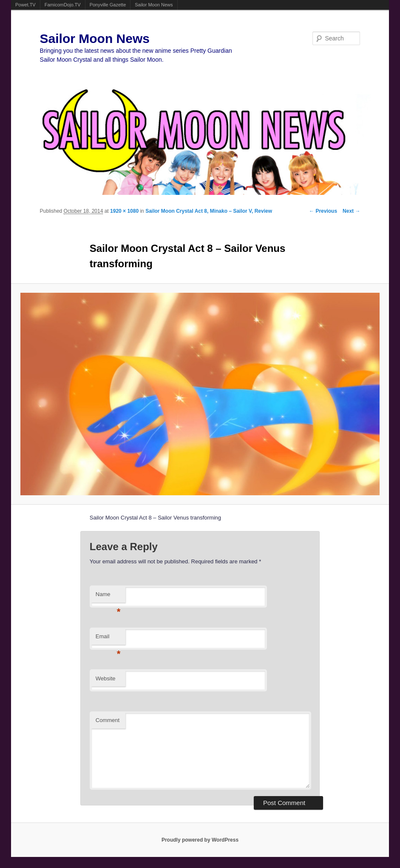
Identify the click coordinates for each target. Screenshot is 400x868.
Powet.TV (26, 5)
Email (108, 639)
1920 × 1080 (124, 211)
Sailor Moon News (154, 5)
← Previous (323, 211)
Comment (108, 720)
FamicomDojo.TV (63, 5)
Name (108, 597)
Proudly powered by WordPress (200, 840)
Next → (351, 211)
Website (106, 678)
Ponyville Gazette (108, 5)
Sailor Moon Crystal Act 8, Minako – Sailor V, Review (209, 211)
